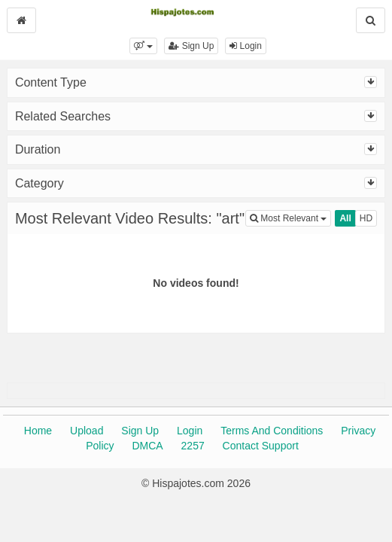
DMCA (147, 446)
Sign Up (191, 46)
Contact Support (261, 446)
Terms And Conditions (272, 431)
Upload (87, 431)
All (345, 218)
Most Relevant (290, 217)
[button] (143, 46)
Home (38, 431)
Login (246, 46)
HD (366, 218)
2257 (193, 446)
